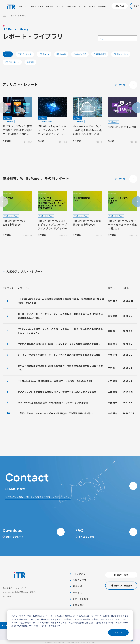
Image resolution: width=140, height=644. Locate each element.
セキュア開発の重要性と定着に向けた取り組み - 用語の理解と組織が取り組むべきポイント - (60, 368)
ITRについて (23, 6)
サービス (60, 6)
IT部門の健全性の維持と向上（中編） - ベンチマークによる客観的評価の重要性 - (59, 344)
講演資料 (30, 62)
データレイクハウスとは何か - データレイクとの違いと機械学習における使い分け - (60, 355)
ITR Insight (61, 54)
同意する (118, 632)
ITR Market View (121, 54)
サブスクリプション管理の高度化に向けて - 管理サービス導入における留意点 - (58, 392)
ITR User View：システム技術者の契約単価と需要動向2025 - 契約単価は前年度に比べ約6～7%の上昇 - (61, 301)
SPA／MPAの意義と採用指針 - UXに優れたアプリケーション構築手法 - (54, 402)
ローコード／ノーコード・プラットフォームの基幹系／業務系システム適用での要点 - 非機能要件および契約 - (61, 316)
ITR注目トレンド (25, 54)
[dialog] (70, 625)
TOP (4, 16)
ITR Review (44, 54)
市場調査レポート (73, 6)
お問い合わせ (120, 6)
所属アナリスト (37, 6)
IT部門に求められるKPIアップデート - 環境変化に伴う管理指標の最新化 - (55, 413)
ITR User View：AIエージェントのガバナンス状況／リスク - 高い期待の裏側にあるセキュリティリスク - (60, 331)
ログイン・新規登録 (123, 586)
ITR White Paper (12, 62)
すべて (8, 54)
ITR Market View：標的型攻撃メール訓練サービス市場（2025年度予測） (56, 381)
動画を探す (103, 6)
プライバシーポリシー (39, 626)
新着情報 (50, 6)
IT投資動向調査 (100, 54)
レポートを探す (89, 6)
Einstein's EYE (80, 54)
